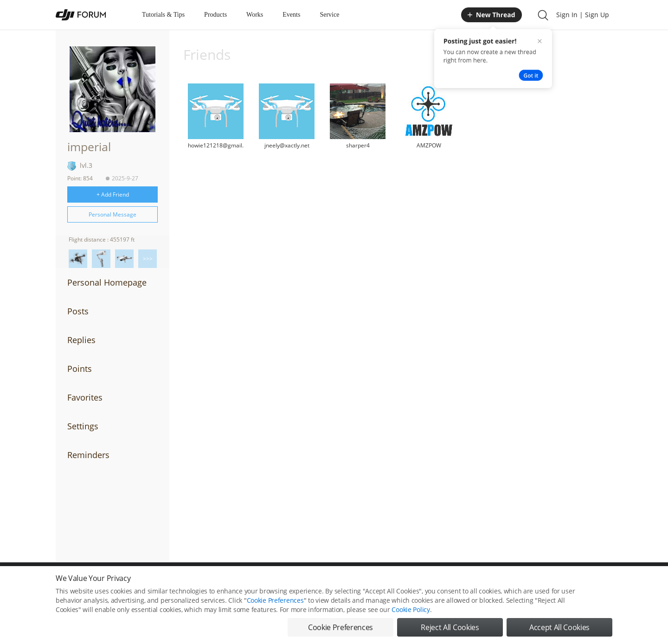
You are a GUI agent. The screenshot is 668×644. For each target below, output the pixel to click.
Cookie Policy (411, 612)
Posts (78, 311)
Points (80, 369)
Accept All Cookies (559, 630)
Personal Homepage (107, 282)
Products (215, 15)
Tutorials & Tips (163, 15)
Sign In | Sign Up (583, 15)
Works (255, 15)
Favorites (85, 397)
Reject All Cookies (450, 630)
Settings (83, 426)
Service (329, 15)
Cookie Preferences (275, 603)
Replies (81, 340)
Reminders (88, 455)
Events (291, 15)
